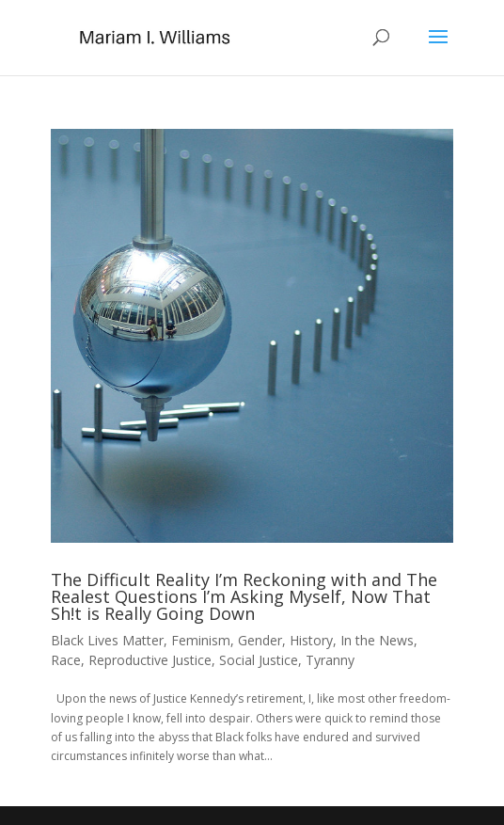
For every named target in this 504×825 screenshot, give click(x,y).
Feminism (201, 640)
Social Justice (259, 660)
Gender (260, 640)
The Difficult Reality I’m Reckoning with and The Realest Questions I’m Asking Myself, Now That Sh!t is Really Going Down (244, 596)
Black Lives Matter (107, 640)
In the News (377, 640)
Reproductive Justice (150, 660)
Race (66, 660)
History (311, 640)
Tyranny (330, 660)
